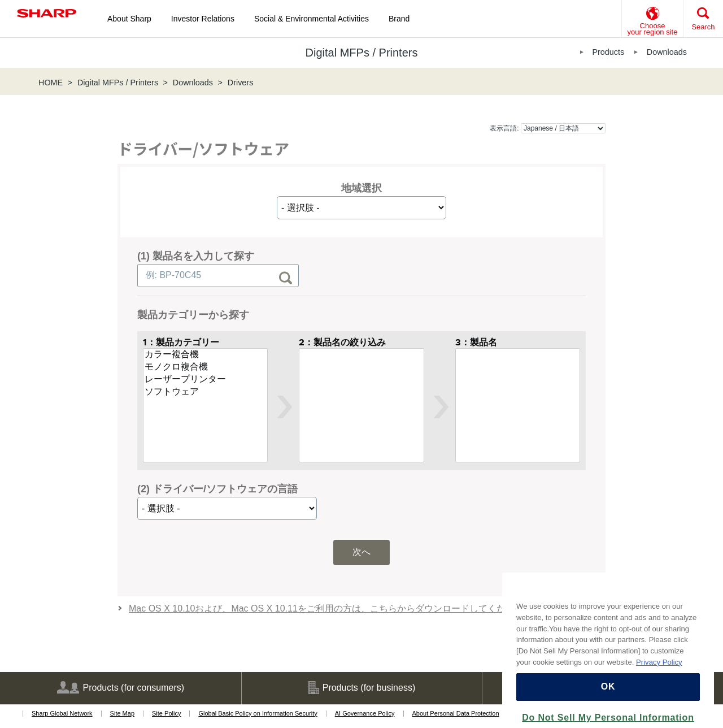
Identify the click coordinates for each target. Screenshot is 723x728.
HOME (51, 83)
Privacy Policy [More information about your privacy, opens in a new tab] (659, 682)
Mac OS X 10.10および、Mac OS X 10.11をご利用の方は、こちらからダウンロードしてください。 (331, 608)
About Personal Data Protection (456, 713)
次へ (361, 552)
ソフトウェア (205, 392)
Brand (399, 19)
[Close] (700, 610)
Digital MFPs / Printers (118, 83)
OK (608, 707)
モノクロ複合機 (205, 367)
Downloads (667, 52)
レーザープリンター (205, 380)
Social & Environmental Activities (312, 19)
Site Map (122, 713)
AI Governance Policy (365, 713)
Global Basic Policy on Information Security (258, 713)
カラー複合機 (205, 355)
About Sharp (129, 19)
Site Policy (166, 713)
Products (608, 52)
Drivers (241, 83)
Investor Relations (203, 19)
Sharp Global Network (62, 713)
